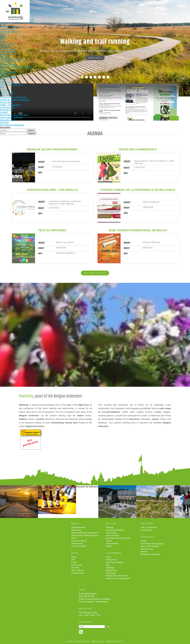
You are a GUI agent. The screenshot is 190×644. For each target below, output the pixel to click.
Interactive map (147, 549)
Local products (146, 530)
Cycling (58, 7)
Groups (109, 541)
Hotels (108, 557)
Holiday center (112, 570)
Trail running (76, 530)
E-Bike (74, 562)
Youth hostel (111, 573)
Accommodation (97, 7)
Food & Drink (116, 7)
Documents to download (150, 554)
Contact (144, 541)
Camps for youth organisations (118, 578)
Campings (110, 568)
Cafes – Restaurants (149, 527)
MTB (73, 560)
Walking (39, 7)
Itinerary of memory (79, 541)
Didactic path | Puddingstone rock (85, 535)
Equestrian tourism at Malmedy (118, 538)
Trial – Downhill (77, 570)
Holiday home (111, 560)
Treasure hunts (77, 543)
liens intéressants (78, 641)
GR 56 (74, 538)
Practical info (136, 7)
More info (95, 58)
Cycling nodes (77, 565)
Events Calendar (112, 535)
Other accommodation (115, 562)
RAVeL (74, 557)
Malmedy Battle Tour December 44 (85, 533)
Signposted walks (78, 527)
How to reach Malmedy (150, 546)
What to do (77, 7)
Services (144, 552)
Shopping (110, 527)
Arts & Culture (111, 533)
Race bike (75, 568)
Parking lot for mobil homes (117, 576)
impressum (98, 641)
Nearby (109, 546)
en (179, 5)
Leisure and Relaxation (115, 530)
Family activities (112, 543)
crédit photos (115, 641)
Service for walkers (79, 546)
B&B (108, 565)
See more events (95, 273)
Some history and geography (152, 544)
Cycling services (78, 573)
